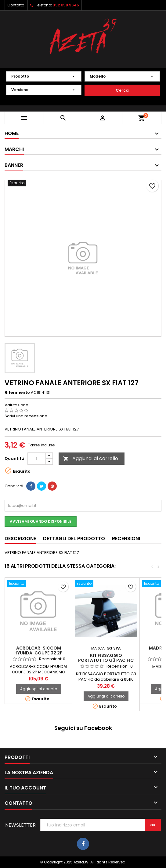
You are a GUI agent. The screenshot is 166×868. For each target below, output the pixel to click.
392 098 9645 (66, 5)
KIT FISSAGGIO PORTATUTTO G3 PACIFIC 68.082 (106, 660)
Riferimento (17, 393)
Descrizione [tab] (20, 538)
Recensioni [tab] (126, 538)
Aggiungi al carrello (91, 458)
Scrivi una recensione (26, 416)
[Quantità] (37, 459)
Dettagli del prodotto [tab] (74, 538)
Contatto (16, 5)
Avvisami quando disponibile (41, 521)
